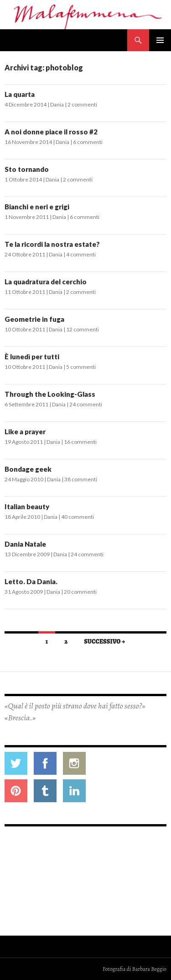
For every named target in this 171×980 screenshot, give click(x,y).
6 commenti (88, 142)
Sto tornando (27, 169)
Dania (57, 104)
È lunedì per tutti (32, 357)
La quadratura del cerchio (46, 282)
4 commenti (81, 254)
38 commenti (81, 479)
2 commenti (82, 104)
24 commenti (86, 404)
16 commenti (80, 442)
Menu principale (160, 40)
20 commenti (80, 592)
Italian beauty (27, 506)
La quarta (20, 94)
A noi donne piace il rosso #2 (51, 132)
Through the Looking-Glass (50, 394)
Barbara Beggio (149, 969)
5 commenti (81, 367)
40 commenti (78, 517)
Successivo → (104, 642)
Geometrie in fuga (34, 319)
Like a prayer (25, 431)
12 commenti (83, 329)
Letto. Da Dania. (31, 581)
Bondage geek (28, 469)
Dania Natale (25, 544)
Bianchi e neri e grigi (37, 207)
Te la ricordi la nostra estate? (52, 244)
